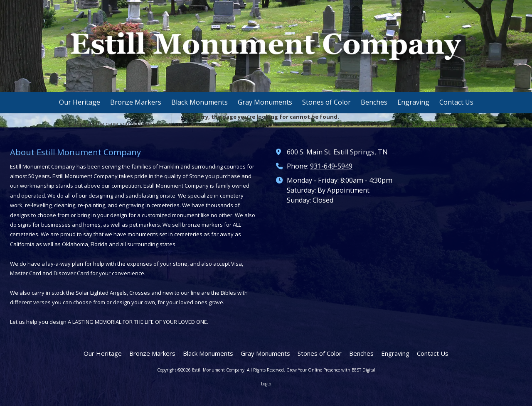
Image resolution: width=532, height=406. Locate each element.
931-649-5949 (331, 166)
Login (266, 384)
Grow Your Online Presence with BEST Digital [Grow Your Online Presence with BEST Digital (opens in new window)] (331, 370)
